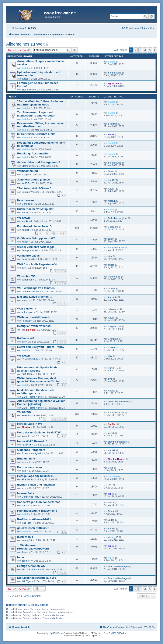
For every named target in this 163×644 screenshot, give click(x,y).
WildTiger (27, 581)
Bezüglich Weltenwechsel (34, 326)
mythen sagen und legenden (36, 485)
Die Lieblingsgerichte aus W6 (37, 578)
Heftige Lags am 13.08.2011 (35, 476)
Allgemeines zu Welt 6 (27, 44)
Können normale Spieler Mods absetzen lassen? (37, 369)
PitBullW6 (27, 374)
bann (21, 557)
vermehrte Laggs (28, 256)
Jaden (111, 520)
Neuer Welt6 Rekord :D (32, 441)
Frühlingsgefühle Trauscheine (37, 511)
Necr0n (112, 201)
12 (61, 233)
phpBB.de (96, 636)
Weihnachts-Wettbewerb (33, 317)
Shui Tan (113, 476)
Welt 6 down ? (27, 309)
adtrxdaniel (27, 312)
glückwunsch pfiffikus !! (33, 528)
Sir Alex (30, 330)
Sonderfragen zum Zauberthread (39, 502)
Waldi (111, 502)
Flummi (112, 511)
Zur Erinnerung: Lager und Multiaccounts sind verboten (36, 114)
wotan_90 (27, 540)
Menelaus (27, 204)
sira (110, 256)
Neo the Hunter (116, 459)
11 (56, 233)
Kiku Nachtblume (30, 569)
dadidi (25, 68)
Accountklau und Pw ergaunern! (39, 162)
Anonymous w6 (30, 250)
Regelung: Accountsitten (34, 153)
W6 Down (23, 218)
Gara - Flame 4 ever (32, 397)
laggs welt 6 (25, 537)
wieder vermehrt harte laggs (36, 247)
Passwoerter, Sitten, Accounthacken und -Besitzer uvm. (41, 125)
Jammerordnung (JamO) (33, 180)
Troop (25, 175)
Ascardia (113, 297)
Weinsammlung (27, 171)
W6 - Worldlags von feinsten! (36, 288)
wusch (25, 242)
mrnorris (26, 300)
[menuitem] (32, 28)
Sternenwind (115, 73)
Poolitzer (26, 321)
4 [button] (145, 50)
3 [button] (140, 50)
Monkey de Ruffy (30, 221)
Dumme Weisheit (31, 192)
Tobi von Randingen (118, 566)
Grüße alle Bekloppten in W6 (36, 238)
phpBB (52, 633)
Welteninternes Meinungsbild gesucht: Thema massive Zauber (39, 380)
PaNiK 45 (113, 368)
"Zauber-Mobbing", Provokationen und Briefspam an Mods (40, 103)
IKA (110, 356)
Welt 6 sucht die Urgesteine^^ (37, 264)
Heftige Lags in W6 (30, 424)
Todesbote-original (118, 218)
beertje (25, 561)
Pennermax (114, 277)
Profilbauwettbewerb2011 (34, 519)
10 (52, 233)
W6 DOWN (24, 412)
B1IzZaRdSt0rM (30, 359)
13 (65, 233)
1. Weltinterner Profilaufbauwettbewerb (33, 547)
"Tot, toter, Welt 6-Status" (34, 188)
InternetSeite (26, 493)
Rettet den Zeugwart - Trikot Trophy (41, 347)
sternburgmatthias (117, 442)
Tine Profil (27, 523)
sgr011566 (114, 83)
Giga (110, 468)
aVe (24, 268)
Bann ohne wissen (30, 467)
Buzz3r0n (113, 227)
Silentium (113, 124)
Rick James (28, 479)
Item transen (25, 200)
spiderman (27, 280)
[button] (155, 50)
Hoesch (26, 415)
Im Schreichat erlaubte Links (36, 134)
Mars (24, 505)
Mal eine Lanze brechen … (35, 297)
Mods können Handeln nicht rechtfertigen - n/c (36, 392)
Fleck (111, 210)
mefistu (25, 212)
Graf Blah (113, 339)
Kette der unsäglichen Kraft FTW (39, 432)
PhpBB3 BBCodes (117, 633)
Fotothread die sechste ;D (34, 226)
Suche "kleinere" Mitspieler (35, 209)
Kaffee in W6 (26, 338)
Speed (111, 347)
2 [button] (136, 50)
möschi (112, 289)
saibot (111, 239)
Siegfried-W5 (115, 326)
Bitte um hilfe (26, 459)
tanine (25, 79)
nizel (24, 462)
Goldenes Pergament (31, 450)
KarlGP (25, 183)
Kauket (112, 189)
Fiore (111, 135)
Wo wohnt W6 (26, 276)
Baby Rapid (28, 259)
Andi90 (112, 391)
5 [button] (150, 50)
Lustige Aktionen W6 (31, 566)
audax (111, 265)
